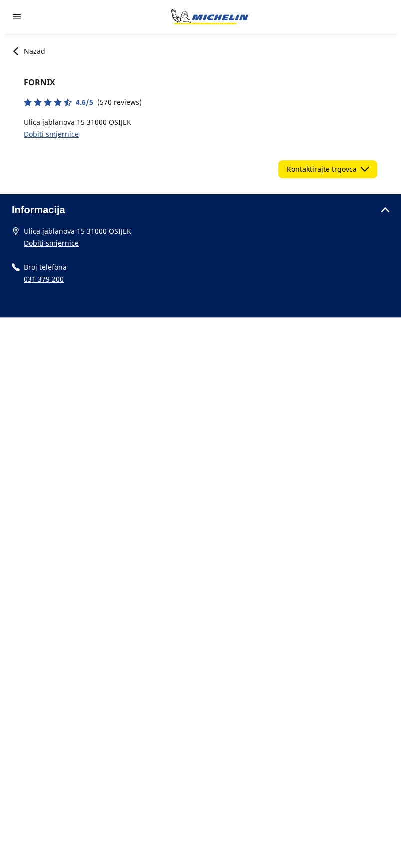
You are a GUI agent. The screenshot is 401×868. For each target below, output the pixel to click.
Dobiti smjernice (51, 134)
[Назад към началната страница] (210, 17)
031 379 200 (44, 279)
